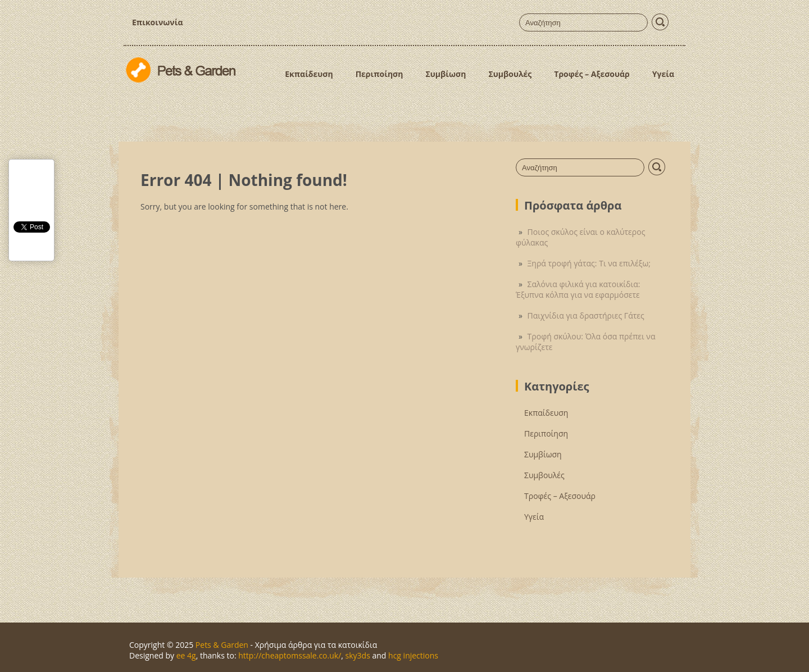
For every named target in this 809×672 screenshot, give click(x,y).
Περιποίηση (379, 74)
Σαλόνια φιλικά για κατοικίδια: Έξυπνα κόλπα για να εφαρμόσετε (578, 289)
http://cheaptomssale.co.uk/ (290, 655)
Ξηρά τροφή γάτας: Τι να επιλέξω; (589, 263)
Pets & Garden (222, 645)
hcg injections (413, 655)
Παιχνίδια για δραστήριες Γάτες (586, 315)
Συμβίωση (446, 74)
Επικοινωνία (157, 22)
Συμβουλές (510, 74)
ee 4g (186, 655)
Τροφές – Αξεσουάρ (592, 74)
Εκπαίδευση (309, 74)
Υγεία (663, 74)
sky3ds (358, 655)
